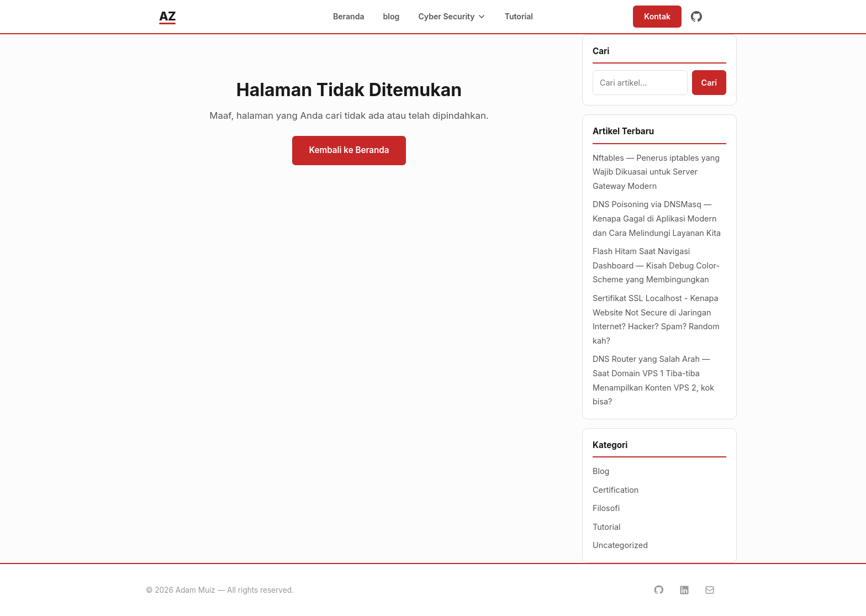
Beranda (349, 16)
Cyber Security (452, 16)
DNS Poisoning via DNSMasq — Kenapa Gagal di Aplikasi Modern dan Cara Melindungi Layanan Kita (657, 218)
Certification (616, 490)
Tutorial (519, 16)
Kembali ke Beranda (349, 150)
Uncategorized (620, 545)
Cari (709, 83)
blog (392, 16)
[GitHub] (696, 17)
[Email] (710, 590)
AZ (167, 16)
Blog (601, 471)
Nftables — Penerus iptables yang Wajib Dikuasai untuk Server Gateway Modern (656, 172)
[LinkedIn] (684, 590)
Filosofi (606, 508)
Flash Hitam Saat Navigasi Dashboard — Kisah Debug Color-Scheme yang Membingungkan (656, 265)
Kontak (657, 16)
